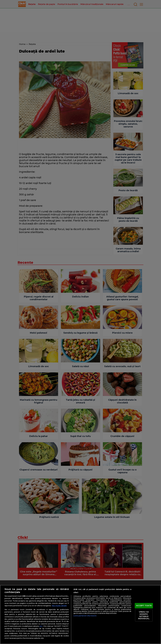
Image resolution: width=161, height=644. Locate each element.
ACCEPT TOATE (144, 606)
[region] (80, 615)
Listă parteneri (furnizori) (85, 616)
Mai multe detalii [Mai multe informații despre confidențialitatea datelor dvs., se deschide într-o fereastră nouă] (59, 606)
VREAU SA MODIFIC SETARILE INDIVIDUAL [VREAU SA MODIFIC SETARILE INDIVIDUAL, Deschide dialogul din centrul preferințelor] (144, 615)
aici (41, 626)
